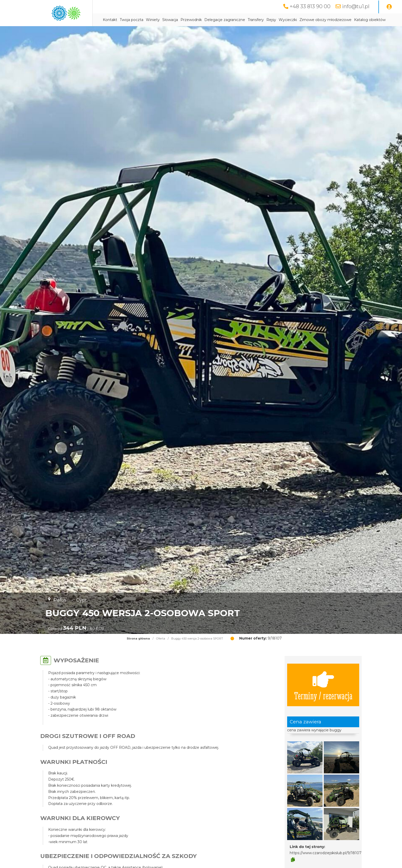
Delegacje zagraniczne (225, 20)
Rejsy (271, 20)
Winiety (153, 20)
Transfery (256, 20)
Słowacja (170, 20)
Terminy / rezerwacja (323, 685)
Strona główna (138, 638)
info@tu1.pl (356, 6)
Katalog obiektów (370, 20)
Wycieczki (288, 20)
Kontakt (110, 20)
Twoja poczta (132, 20)
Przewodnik (191, 20)
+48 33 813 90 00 (310, 6)
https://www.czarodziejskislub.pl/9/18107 (326, 853)
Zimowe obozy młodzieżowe (325, 20)
